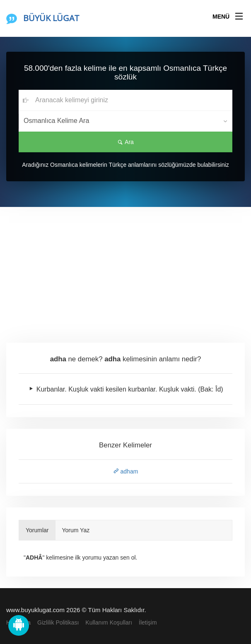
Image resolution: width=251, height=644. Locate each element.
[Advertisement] (125, 269)
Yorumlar (37, 530)
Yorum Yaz (76, 530)
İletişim (148, 622)
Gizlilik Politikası (58, 622)
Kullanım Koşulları (109, 622)
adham (126, 471)
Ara (125, 142)
